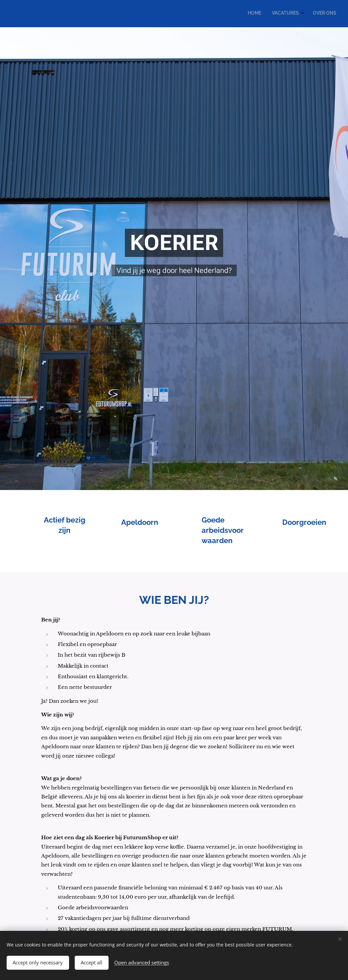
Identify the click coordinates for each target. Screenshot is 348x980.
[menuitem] (314, 14)
